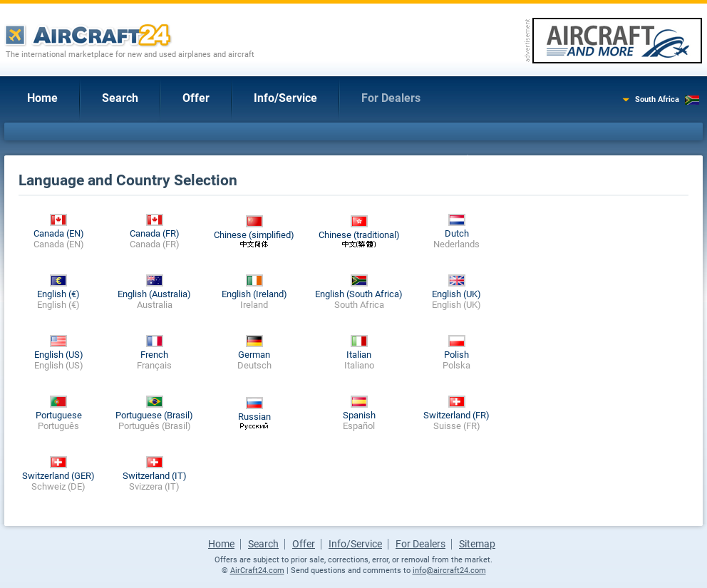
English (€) (58, 294)
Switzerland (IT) (155, 476)
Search (120, 98)
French (154, 355)
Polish (456, 355)
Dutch (457, 233)
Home (42, 98)
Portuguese (59, 415)
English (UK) (456, 294)
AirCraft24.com (257, 571)
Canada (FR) (155, 233)
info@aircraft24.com (449, 571)
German (254, 355)
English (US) (59, 355)
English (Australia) (154, 294)
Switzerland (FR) (456, 415)
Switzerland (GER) (58, 476)
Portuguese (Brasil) (154, 415)
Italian (359, 355)
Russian (254, 417)
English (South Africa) (359, 294)
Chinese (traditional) (359, 235)
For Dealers (391, 98)
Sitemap (477, 544)
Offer (196, 98)
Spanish (359, 415)
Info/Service (285, 98)
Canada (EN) (59, 233)
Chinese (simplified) (254, 235)
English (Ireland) (254, 294)
